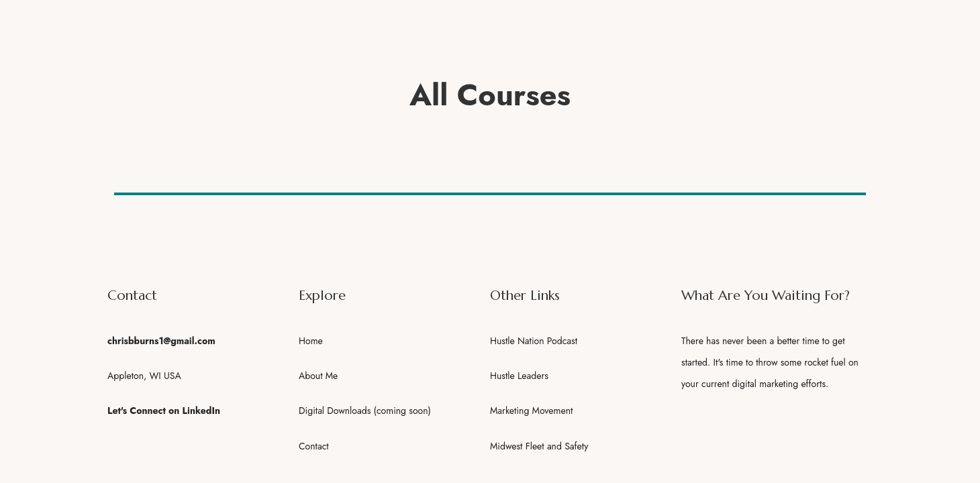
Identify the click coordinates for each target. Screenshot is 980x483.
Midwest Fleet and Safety (539, 446)
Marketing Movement (531, 411)
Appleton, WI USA (144, 376)
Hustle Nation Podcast (534, 341)
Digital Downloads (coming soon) (365, 411)
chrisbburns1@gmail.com (161, 341)
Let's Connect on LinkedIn (164, 411)
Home (311, 341)
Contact (314, 446)
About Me (318, 376)
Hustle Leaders (519, 376)
